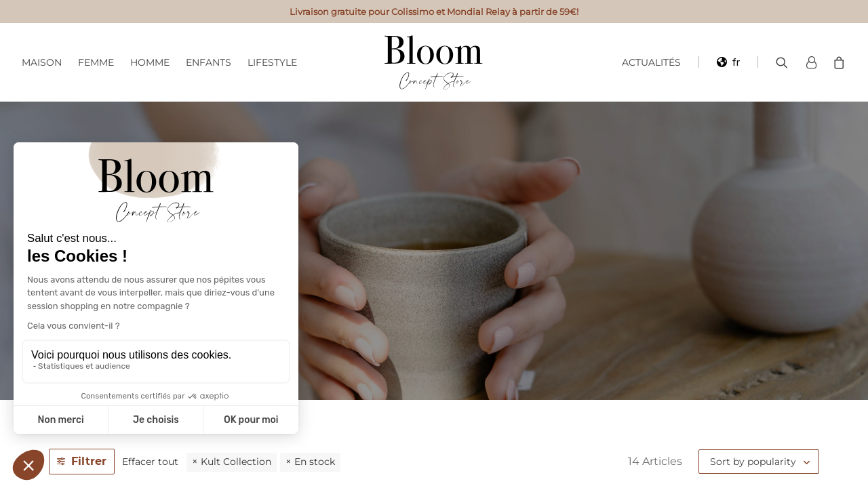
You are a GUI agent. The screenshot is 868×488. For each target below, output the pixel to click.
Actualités (651, 62)
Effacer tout (150, 462)
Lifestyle (272, 62)
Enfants (209, 62)
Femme (96, 62)
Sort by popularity (753, 462)
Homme (150, 62)
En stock (315, 462)
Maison (42, 62)
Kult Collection (236, 462)
